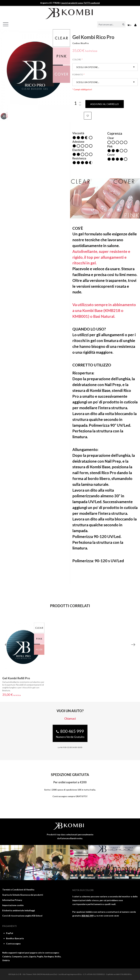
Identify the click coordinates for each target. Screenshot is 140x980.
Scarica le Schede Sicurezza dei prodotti (23, 895)
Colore (77, 59)
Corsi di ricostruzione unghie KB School (22, 916)
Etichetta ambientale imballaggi (19, 910)
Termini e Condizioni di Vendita (18, 890)
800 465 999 (88, 916)
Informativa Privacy (12, 900)
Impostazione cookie (13, 905)
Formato (78, 74)
